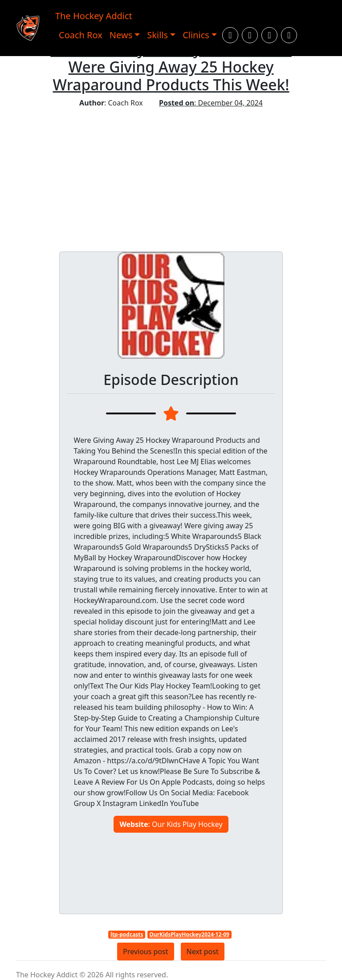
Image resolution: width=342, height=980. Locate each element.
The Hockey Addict (94, 16)
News (121, 35)
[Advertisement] (171, 175)
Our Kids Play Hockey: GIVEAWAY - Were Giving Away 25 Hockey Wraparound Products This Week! (171, 67)
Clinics (196, 35)
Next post (203, 952)
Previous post (145, 952)
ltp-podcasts (127, 934)
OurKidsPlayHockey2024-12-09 (189, 934)
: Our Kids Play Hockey (171, 824)
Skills (157, 35)
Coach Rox (81, 35)
